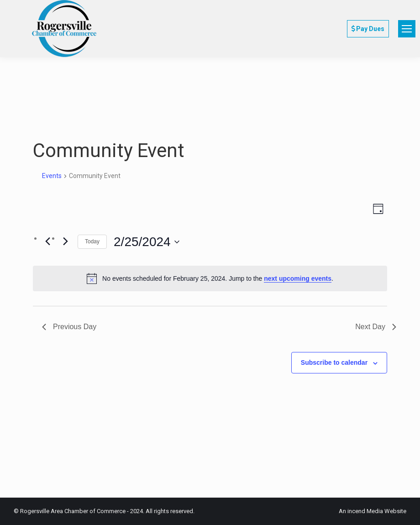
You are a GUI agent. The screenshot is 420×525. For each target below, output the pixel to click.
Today (92, 241)
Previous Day (69, 327)
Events (52, 176)
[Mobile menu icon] (407, 29)
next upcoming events (298, 278)
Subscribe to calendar (334, 362)
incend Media (365, 511)
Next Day (376, 327)
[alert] (210, 278)
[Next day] (65, 241)
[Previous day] (47, 241)
